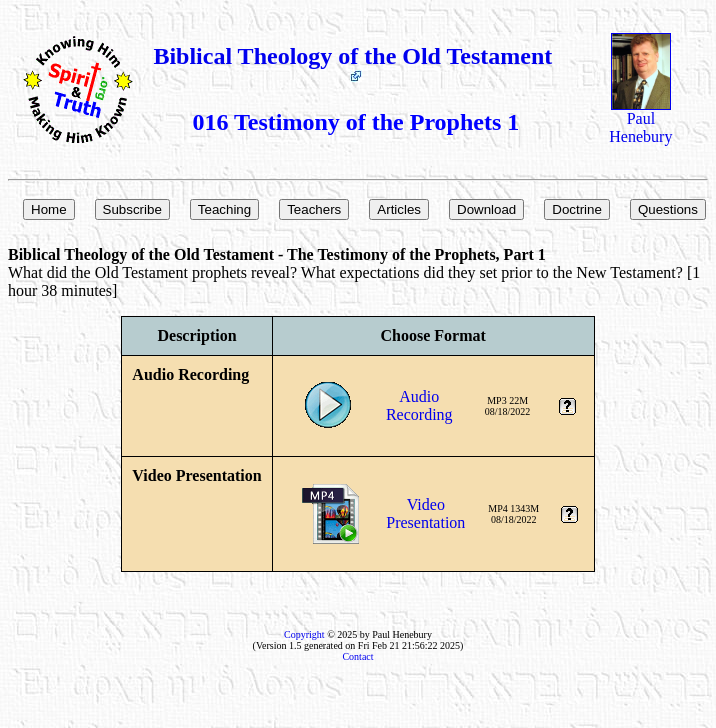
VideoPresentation (425, 513)
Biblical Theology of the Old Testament (355, 62)
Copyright (304, 634)
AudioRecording (419, 405)
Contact (357, 656)
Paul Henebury (640, 120)
